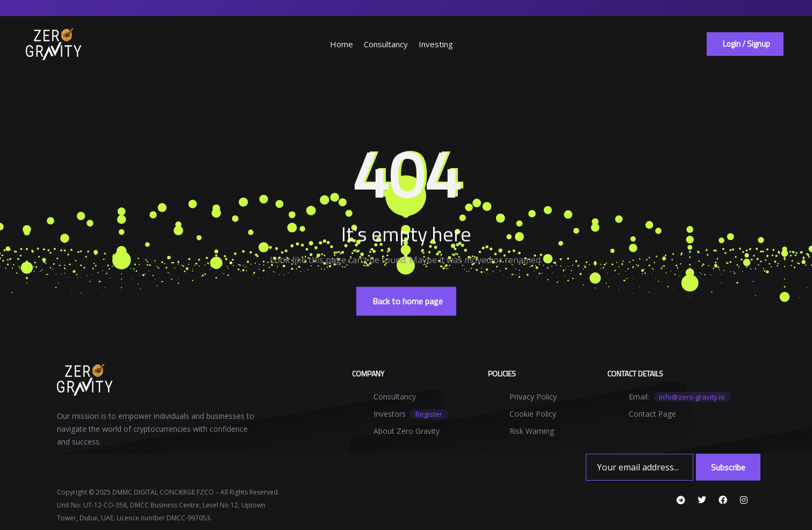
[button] (745, 44)
